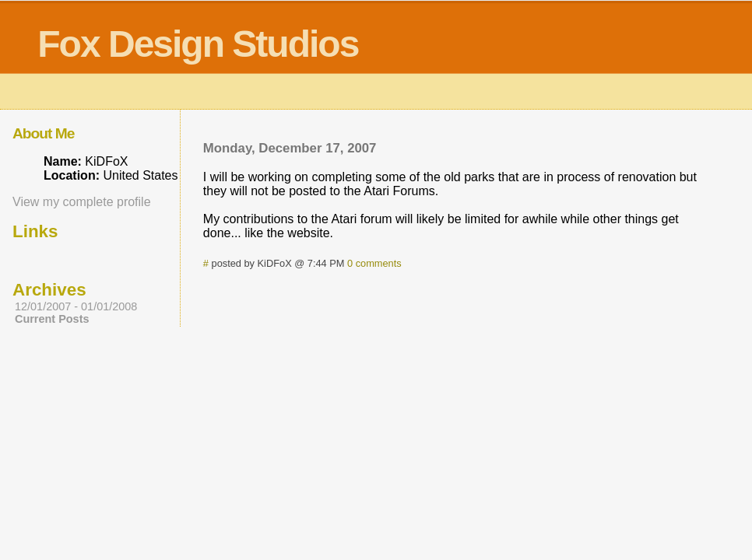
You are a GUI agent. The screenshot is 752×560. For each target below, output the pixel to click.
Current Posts (52, 319)
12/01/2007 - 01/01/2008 (76, 306)
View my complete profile (82, 202)
